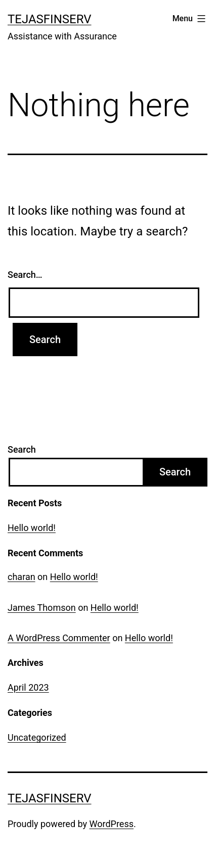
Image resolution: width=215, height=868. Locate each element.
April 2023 (28, 687)
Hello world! (32, 528)
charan (21, 577)
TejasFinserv (50, 19)
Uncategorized (37, 737)
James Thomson (42, 608)
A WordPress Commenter (59, 638)
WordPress (112, 824)
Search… (25, 275)
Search (22, 449)
